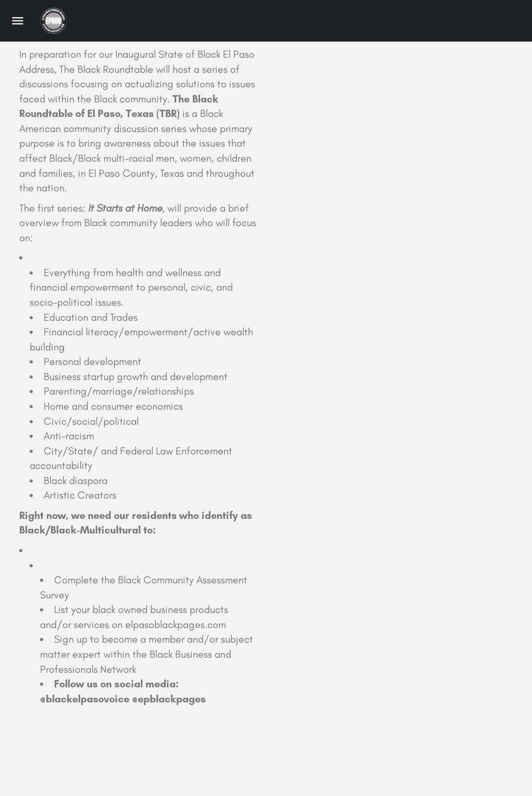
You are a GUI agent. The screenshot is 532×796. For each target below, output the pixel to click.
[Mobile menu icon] (18, 21)
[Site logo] (55, 21)
